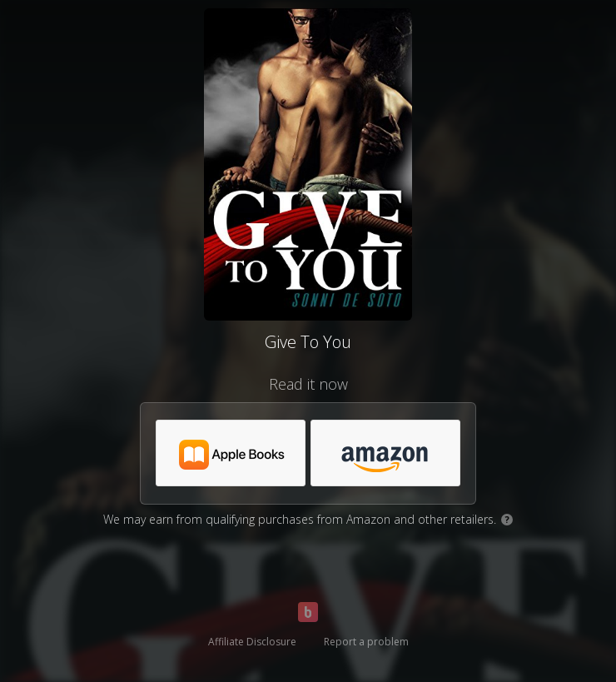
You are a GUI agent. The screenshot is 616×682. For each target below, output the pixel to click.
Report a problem (366, 642)
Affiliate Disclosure (252, 642)
